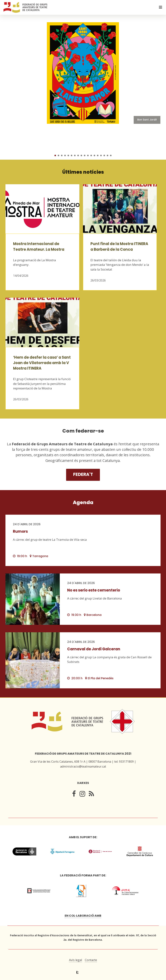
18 (111, 155)
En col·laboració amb (83, 916)
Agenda (83, 502)
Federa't (83, 474)
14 (98, 155)
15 (101, 155)
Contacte (91, 960)
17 (108, 155)
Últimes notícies (83, 172)
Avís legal (75, 960)
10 (85, 155)
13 (94, 155)
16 (104, 155)
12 (91, 155)
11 (88, 155)
